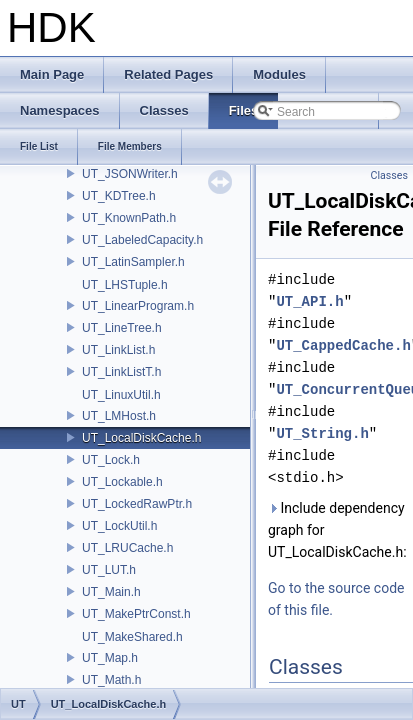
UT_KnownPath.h (129, 218)
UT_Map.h (110, 658)
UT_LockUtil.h (119, 526)
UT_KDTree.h (119, 196)
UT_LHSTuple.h (125, 285)
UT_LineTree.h (122, 328)
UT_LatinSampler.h (133, 262)
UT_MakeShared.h (132, 637)
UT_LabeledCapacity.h (142, 240)
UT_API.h (309, 301)
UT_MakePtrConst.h (136, 614)
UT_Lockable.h (122, 482)
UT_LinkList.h (118, 350)
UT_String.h (322, 433)
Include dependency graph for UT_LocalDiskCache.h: (336, 530)
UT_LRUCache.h (127, 548)
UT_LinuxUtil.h (121, 395)
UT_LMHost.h (119, 416)
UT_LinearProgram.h (138, 306)
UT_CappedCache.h (343, 345)
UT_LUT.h (109, 570)
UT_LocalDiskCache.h (141, 438)
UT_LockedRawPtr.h (137, 504)
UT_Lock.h (111, 460)
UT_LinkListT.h (121, 372)
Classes (389, 175)
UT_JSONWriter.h (130, 174)
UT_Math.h (111, 680)
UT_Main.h (111, 592)
